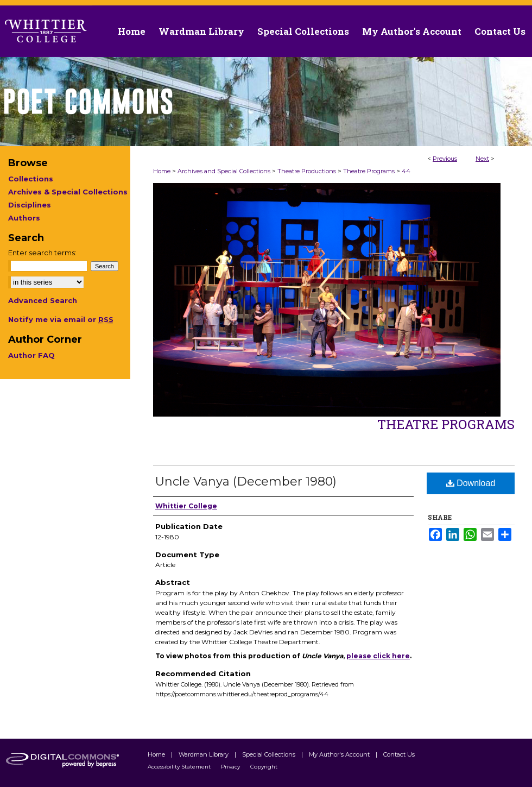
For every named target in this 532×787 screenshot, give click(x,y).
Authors (24, 218)
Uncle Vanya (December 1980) (246, 481)
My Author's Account (340, 754)
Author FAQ (31, 355)
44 (406, 171)
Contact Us (500, 31)
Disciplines (30, 205)
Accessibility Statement (180, 767)
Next (482, 159)
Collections (31, 179)
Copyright (264, 767)
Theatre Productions (307, 171)
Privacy (231, 767)
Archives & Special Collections (68, 192)
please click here (378, 656)
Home (162, 171)
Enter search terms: (42, 253)
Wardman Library (204, 754)
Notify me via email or (61, 319)
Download (471, 483)
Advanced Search (43, 300)
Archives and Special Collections (224, 171)
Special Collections (270, 754)
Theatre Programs (369, 171)
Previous (445, 159)
